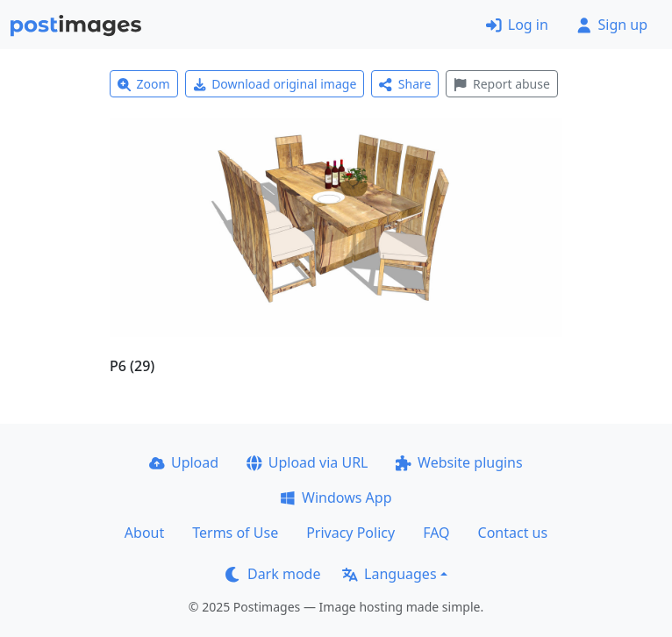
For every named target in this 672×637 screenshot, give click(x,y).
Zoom (144, 84)
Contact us (513, 533)
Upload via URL (307, 462)
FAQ (436, 533)
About (144, 533)
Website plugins (459, 462)
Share (405, 84)
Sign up (612, 25)
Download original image (275, 84)
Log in (517, 25)
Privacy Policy (350, 533)
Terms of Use (235, 533)
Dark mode (273, 574)
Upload (184, 462)
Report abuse (501, 84)
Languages (389, 574)
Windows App (336, 497)
